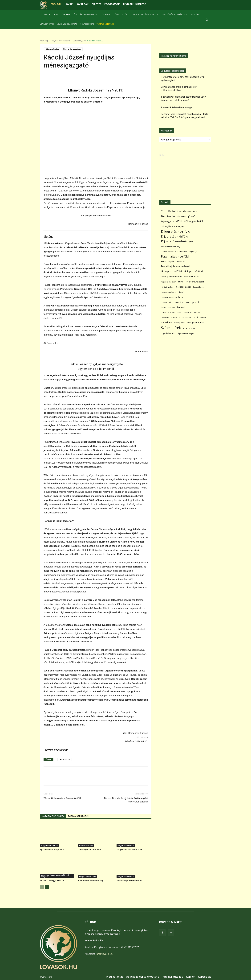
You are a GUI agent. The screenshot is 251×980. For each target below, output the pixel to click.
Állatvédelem (152, 14)
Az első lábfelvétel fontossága (176, 108)
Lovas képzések (168, 14)
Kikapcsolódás (87, 24)
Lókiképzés (106, 14)
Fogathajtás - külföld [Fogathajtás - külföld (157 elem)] (173, 262)
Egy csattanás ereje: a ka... (53, 850)
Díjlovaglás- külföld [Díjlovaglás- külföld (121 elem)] (194, 221)
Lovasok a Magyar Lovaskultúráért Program (55, 876)
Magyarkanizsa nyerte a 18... (130, 850)
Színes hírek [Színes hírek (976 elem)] (171, 328)
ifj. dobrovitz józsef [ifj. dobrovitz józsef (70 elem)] (195, 282)
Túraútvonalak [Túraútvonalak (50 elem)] (189, 328)
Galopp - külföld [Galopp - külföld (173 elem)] (193, 272)
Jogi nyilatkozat (173, 977)
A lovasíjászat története (90, 850)
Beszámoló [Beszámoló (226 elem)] (168, 216)
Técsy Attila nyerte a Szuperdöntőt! (62, 798)
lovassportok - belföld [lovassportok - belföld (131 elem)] (173, 307)
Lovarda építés (47, 24)
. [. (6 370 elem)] (165, 211)
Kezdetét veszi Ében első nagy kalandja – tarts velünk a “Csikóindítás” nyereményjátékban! (184, 116)
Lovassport (46, 14)
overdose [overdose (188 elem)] (166, 323)
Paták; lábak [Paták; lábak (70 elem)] (180, 323)
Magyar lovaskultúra (61, 41)
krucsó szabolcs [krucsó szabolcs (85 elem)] (169, 292)
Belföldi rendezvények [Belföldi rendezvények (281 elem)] (183, 211)
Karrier (190, 977)
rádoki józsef (65, 760)
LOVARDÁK (82, 4)
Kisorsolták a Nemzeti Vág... (92, 881)
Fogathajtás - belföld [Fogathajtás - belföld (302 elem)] (175, 257)
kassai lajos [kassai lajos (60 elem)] (198, 287)
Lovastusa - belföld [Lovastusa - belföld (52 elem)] (192, 313)
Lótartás (77, 14)
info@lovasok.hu (105, 954)
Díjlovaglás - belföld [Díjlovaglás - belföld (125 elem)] (172, 221)
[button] (207, 20)
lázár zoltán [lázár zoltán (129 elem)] (200, 318)
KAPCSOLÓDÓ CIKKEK (53, 817)
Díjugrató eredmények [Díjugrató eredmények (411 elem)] (177, 241)
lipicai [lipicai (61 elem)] (181, 292)
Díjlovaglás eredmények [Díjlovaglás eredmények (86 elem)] (172, 226)
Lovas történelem (86, 846)
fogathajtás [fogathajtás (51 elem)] (194, 252)
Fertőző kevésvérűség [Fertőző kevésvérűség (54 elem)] (171, 247)
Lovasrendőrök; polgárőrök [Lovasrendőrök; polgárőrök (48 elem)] (172, 302)
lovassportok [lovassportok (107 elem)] (193, 302)
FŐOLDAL (56, 4)
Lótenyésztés (120, 14)
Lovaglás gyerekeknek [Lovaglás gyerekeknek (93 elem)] (172, 297)
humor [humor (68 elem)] (181, 282)
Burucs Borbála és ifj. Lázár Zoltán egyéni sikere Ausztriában (126, 800)
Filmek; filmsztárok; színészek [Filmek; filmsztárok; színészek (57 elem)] (174, 252)
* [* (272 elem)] (162, 211)
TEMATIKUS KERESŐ (135, 4)
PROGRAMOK (112, 4)
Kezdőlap (44, 41)
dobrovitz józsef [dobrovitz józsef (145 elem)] (186, 216)
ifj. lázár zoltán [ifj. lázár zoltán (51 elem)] (167, 287)
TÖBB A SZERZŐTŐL (79, 817)
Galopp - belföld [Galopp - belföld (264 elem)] (171, 272)
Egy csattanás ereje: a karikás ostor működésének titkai (179, 89)
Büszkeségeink (79, 41)
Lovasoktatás (136, 14)
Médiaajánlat (114, 977)
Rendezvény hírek (62, 14)
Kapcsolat (204, 977)
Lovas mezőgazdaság (67, 24)
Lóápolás (182, 14)
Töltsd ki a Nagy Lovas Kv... (53, 881)
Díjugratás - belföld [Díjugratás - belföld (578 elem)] (176, 232)
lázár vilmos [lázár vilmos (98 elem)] (185, 318)
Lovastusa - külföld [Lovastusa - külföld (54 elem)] (169, 318)
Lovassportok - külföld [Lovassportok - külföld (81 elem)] (172, 313)
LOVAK (69, 4)
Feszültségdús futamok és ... (130, 881)
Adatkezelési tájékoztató (143, 977)
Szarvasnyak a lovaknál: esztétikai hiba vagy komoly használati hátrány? (183, 99)
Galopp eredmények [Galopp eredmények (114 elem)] (171, 277)
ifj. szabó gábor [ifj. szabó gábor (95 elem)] (183, 287)
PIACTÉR (96, 4)
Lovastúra (194, 14)
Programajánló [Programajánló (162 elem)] (196, 323)
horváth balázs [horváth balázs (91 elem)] (191, 277)
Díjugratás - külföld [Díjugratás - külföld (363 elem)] (175, 236)
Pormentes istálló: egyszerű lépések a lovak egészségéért (183, 79)
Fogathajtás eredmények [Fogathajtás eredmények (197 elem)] (176, 267)
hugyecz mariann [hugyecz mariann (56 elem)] (168, 282)
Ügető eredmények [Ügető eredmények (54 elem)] (186, 334)
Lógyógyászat (91, 14)
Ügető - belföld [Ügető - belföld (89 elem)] (168, 333)
